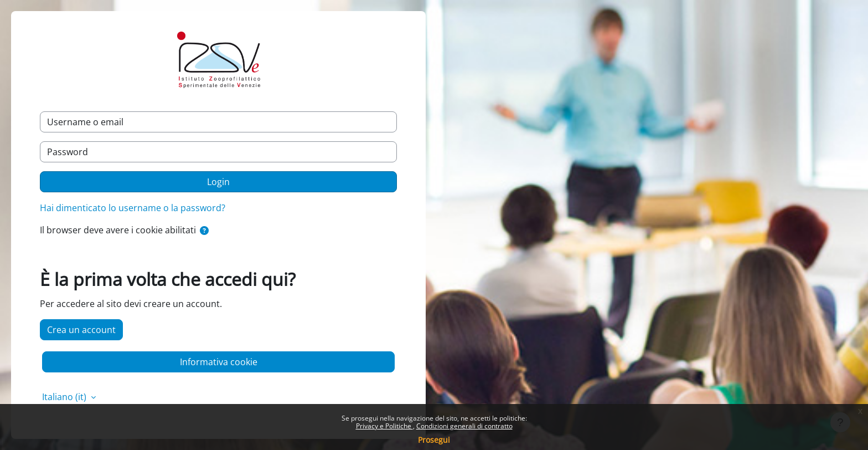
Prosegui (434, 440)
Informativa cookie (219, 362)
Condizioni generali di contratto (464, 426)
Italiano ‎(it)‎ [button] (65, 397)
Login (218, 182)
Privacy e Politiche (384, 426)
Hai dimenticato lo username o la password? (133, 208)
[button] (204, 231)
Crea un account (81, 330)
